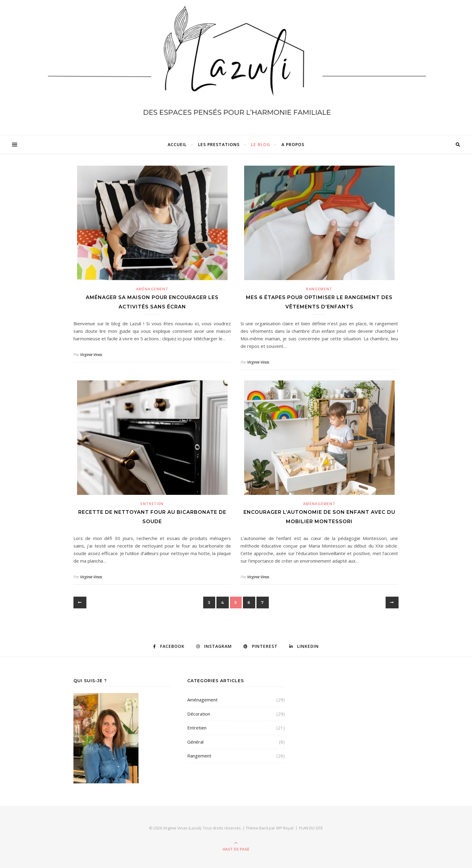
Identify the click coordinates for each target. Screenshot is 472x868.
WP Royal (285, 828)
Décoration (199, 714)
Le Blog (261, 144)
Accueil (177, 144)
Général (195, 742)
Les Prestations (219, 144)
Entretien (152, 504)
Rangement (319, 289)
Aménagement (152, 289)
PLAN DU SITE (311, 828)
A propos (293, 144)
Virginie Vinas (91, 354)
